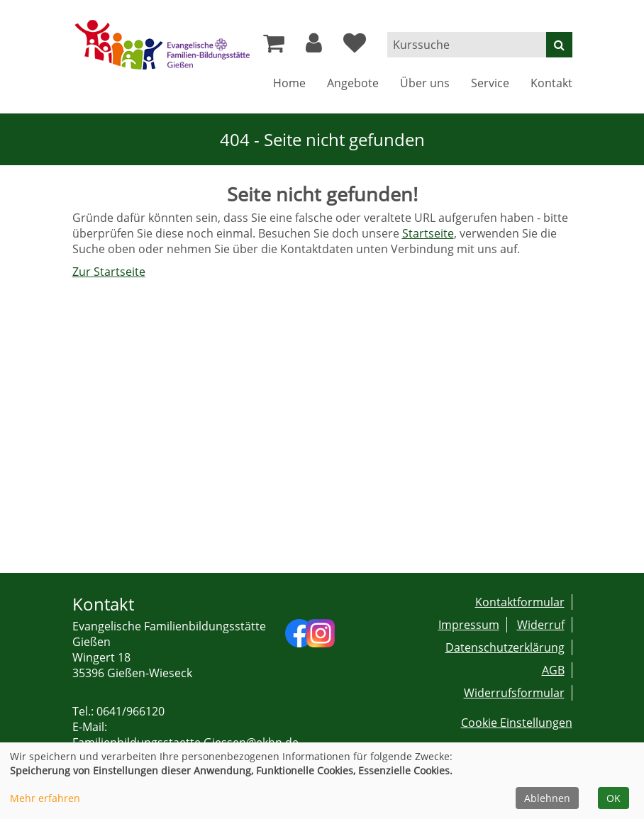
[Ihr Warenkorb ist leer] (274, 47)
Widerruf (541, 625)
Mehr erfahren (45, 798)
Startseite (428, 233)
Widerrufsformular (514, 693)
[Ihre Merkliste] (355, 47)
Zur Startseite (109, 272)
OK (614, 798)
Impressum (469, 625)
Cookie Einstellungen (517, 723)
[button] (314, 47)
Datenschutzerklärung (505, 647)
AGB (553, 670)
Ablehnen (547, 798)
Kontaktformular (520, 602)
